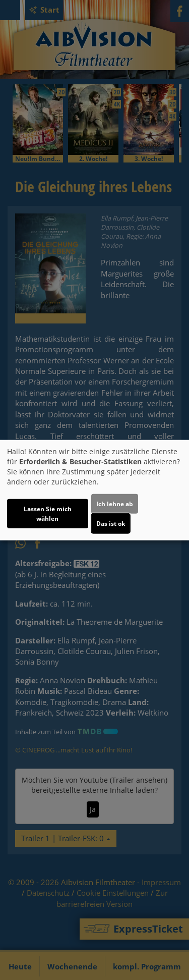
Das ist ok (111, 523)
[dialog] (94, 490)
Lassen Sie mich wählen (48, 513)
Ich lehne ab (115, 503)
